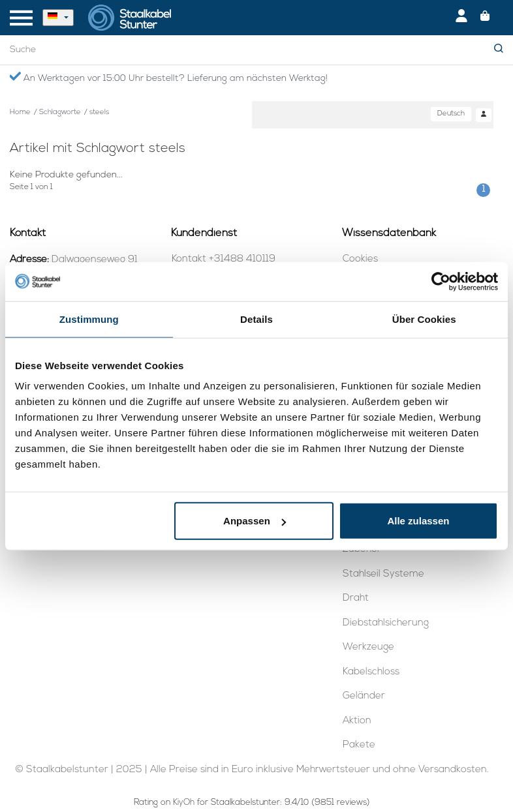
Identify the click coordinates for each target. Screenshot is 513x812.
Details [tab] (256, 319)
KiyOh (184, 803)
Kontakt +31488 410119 (224, 259)
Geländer (364, 696)
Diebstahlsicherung (386, 623)
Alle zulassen (418, 521)
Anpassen (255, 521)
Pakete (359, 745)
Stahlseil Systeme (383, 574)
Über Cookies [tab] (424, 319)
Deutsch (451, 114)
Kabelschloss (371, 672)
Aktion (357, 721)
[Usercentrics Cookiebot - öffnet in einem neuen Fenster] (441, 281)
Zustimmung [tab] (89, 319)
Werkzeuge (368, 647)
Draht (356, 598)
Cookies (360, 259)
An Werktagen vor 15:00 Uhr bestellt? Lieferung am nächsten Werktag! (168, 78)
